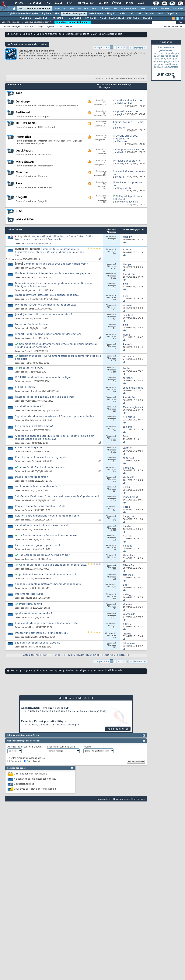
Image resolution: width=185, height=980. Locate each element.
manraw (28, 618)
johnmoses (30, 647)
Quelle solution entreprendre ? (34, 614)
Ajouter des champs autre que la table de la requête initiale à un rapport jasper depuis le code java (55, 438)
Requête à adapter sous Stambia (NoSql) (40, 506)
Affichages (111, 232)
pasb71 (28, 569)
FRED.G (28, 363)
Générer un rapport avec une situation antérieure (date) (53, 565)
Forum (15, 34)
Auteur (19, 230)
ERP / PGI (111, 14)
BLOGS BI (148, 18)
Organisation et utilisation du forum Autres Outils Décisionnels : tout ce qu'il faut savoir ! (54, 238)
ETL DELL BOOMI (26, 387)
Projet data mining (30, 604)
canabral (29, 319)
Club (141, 3)
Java (94, 9)
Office (154, 9)
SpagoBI (21, 197)
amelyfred (29, 309)
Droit (129, 3)
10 (115, 274)
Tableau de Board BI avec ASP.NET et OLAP (46, 555)
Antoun (18, 259)
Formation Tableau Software (32, 324)
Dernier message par (133, 230)
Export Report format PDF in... (128, 198)
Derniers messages (11, 26)
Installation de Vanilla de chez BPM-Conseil (42, 526)
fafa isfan (29, 579)
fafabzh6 (29, 244)
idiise (27, 372)
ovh (26, 268)
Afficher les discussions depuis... (25, 747)
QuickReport (24, 151)
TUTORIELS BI (75, 18)
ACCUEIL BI (26, 18)
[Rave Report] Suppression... (129, 183)
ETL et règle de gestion (29, 448)
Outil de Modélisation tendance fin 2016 (40, 487)
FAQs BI (82, 655)
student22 (29, 481)
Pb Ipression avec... (124, 112)
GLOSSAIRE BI (116, 18)
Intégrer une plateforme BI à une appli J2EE (42, 633)
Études (117, 3)
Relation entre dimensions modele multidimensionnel (48, 516)
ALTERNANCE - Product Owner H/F (45, 708)
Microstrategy (25, 162)
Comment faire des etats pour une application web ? (56, 264)
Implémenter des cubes (29, 594)
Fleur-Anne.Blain (32, 299)
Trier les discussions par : (61, 747)
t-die (27, 328)
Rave (19, 184)
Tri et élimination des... (126, 101)
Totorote (28, 510)
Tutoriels (35, 3)
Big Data (46, 14)
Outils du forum (103, 79)
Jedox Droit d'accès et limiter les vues (42, 467)
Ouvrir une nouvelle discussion (27, 44)
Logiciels (27, 34)
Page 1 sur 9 (103, 47)
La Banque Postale (41, 725)
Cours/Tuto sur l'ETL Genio (128, 122)
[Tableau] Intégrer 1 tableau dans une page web (44, 397)
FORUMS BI (58, 18)
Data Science (96, 14)
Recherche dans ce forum (129, 79)
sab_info (29, 430)
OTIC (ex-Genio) (26, 123)
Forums (18, 3)
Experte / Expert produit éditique (44, 721)
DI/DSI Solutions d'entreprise (35, 9)
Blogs (58, 3)
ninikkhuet (30, 627)
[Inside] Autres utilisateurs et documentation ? (44, 315)
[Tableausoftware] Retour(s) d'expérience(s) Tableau (47, 295)
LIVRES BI (91, 18)
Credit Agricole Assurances (49, 711)
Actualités (29, 655)
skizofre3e (29, 462)
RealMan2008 (31, 637)
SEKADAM (29, 421)
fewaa (28, 443)
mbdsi (27, 491)
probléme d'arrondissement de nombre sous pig (48, 575)
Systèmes (178, 9)
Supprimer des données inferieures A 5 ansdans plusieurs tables (54, 416)
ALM (72, 9)
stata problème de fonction (31, 477)
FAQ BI (102, 18)
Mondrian (22, 173)
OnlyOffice (172, 14)
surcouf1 (29, 381)
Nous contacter (104, 799)
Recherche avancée (173, 26)
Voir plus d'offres (118, 729)
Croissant (14, 761)
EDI (116, 9)
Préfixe (87, 747)
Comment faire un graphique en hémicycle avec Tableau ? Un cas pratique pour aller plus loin (50, 252)
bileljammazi (30, 291)
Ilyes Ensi (29, 559)
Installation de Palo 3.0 (29, 407)
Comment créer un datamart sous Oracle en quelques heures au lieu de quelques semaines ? (56, 346)
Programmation (129, 9)
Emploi (103, 3)
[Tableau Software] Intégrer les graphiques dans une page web (53, 274)
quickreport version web (127, 150)
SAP (139, 14)
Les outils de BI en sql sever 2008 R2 (38, 643)
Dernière (140, 48)
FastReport (23, 113)
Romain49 (29, 472)
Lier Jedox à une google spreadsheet (37, 545)
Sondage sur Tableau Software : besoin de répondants (48, 584)
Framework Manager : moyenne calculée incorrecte (46, 623)
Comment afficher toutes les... (130, 172)
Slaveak (28, 540)
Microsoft (83, 9)
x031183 (29, 452)
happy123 (29, 520)
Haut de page (138, 799)
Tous (19, 93)
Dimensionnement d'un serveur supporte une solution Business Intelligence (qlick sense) (54, 285)
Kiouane (28, 549)
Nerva (27, 338)
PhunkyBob (30, 278)
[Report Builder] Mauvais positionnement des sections (48, 334)
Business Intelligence (74, 14)
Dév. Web (105, 9)
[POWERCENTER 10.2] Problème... (126, 137)
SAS (131, 14)
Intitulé (11, 230)
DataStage (23, 102)
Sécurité (149, 14)
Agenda (50, 26)
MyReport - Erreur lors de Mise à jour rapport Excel (46, 305)
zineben (28, 608)
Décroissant (32, 761)
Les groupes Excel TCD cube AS (34, 426)
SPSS (19, 211)
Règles (69, 26)
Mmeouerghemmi (33, 411)
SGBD (144, 9)
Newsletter (86, 3)
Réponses (111, 230)
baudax (28, 530)
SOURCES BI (134, 18)
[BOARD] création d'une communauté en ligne (43, 377)
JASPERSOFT (42, 18)
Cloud (57, 9)
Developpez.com (122, 799)
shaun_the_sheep (33, 391)
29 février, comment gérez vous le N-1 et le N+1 (48, 536)
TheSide (28, 598)
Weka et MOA (25, 220)
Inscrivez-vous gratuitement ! (73, 22)
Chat (70, 3)
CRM (123, 14)
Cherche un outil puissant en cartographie (41, 457)
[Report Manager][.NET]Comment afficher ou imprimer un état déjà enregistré (58, 358)
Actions (28, 26)
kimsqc (28, 588)
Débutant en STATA (31, 368)
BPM (57, 14)
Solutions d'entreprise (49, 34)
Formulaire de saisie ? (125, 161)
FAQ (48, 3)
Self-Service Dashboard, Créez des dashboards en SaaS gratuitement (57, 496)
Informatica (23, 137)
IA (65, 9)
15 (115, 634)
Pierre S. (29, 351)
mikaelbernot (31, 501)
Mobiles (165, 9)
